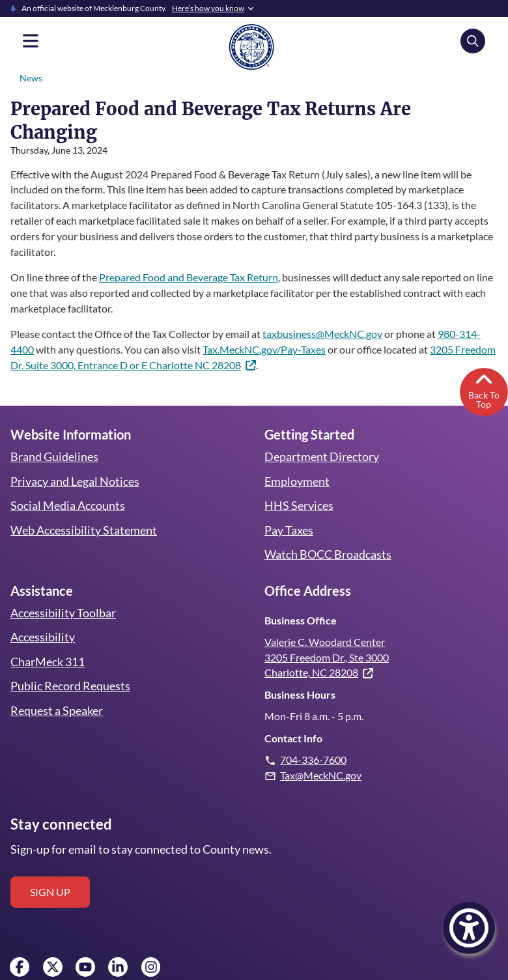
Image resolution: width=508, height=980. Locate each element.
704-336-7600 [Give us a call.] (314, 737)
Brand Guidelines (54, 434)
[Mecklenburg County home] (251, 46)
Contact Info (293, 715)
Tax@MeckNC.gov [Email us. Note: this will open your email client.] (321, 752)
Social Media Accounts (68, 483)
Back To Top (484, 367)
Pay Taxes (289, 507)
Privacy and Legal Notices (76, 458)
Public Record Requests (70, 663)
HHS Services (299, 483)
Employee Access (37, 972)
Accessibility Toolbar (62, 589)
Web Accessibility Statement (83, 507)
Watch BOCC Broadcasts (328, 531)
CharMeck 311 (48, 638)
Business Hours (300, 672)
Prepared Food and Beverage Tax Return (192, 254)
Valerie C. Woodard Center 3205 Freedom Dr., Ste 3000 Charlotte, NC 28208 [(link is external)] (329, 634)
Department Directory (321, 434)
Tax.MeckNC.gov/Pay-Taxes (268, 326)
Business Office (300, 597)
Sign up (50, 868)
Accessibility (42, 614)
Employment (297, 458)
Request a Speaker (57, 687)
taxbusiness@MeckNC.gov (328, 310)
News (31, 78)
